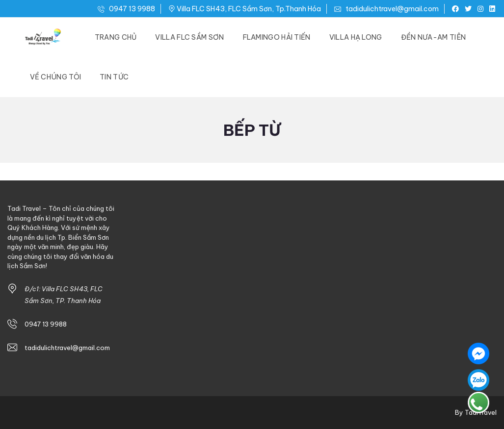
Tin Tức (114, 77)
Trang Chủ (116, 37)
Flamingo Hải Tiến (277, 37)
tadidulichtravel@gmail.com (386, 9)
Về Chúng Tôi (56, 77)
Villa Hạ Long (356, 37)
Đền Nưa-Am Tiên (434, 37)
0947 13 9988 (126, 9)
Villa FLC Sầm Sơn (189, 37)
